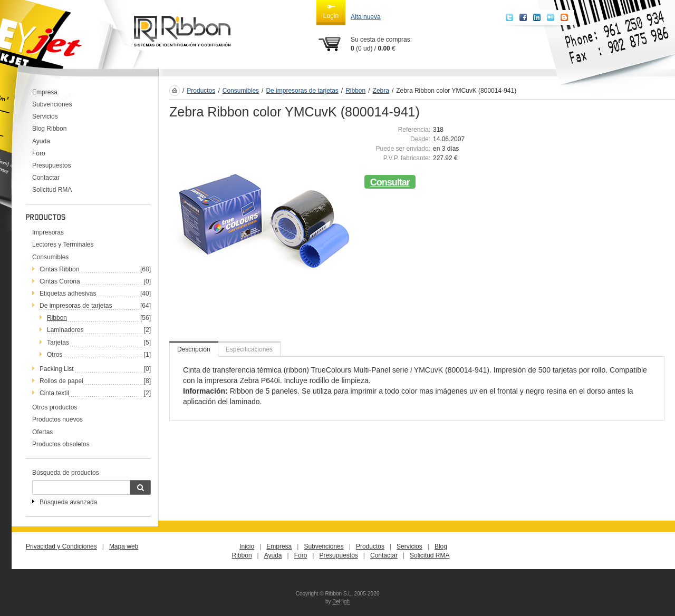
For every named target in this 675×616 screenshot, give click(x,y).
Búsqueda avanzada (68, 502)
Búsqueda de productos (66, 473)
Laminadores (65, 330)
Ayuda (41, 141)
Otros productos (55, 407)
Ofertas (42, 432)
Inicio (247, 546)
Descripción (194, 349)
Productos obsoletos (61, 444)
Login (331, 11)
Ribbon (57, 318)
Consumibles (50, 257)
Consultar (390, 182)
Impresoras (48, 232)
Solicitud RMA (52, 190)
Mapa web (124, 546)
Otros (55, 355)
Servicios (45, 116)
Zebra (381, 91)
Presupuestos (51, 165)
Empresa (45, 92)
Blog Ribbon (49, 129)
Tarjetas (58, 343)
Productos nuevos (57, 419)
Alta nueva (366, 17)
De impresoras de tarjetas (76, 306)
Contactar (46, 178)
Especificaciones (249, 349)
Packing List (57, 369)
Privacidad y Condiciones (61, 546)
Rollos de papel (61, 381)
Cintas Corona (60, 281)
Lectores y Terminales (63, 245)
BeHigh (341, 602)
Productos (201, 91)
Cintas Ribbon (59, 269)
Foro (39, 153)
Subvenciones (52, 104)
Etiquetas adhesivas (68, 294)
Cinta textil (54, 393)
